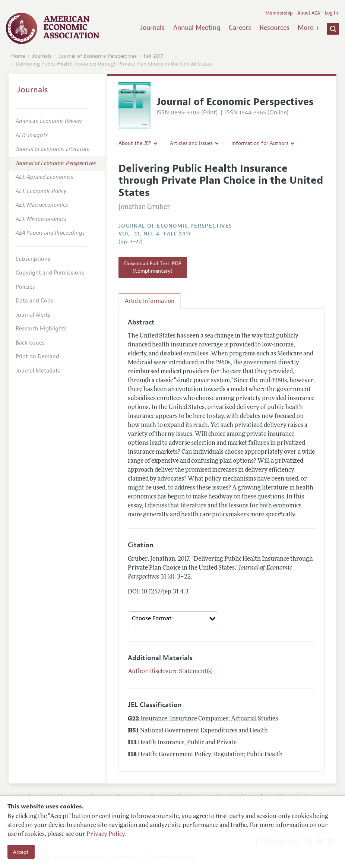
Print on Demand (37, 357)
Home (18, 56)
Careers (240, 28)
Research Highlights (41, 329)
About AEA (309, 13)
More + (308, 28)
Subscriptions (33, 259)
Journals (152, 28)
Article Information (150, 301)
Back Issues (30, 343)
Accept (21, 852)
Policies (25, 287)
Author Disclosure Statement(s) (170, 672)
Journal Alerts (33, 315)
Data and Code (35, 301)
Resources (275, 28)
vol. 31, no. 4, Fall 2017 (155, 234)
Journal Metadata (38, 371)
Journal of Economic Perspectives (98, 56)
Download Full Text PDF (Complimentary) (153, 267)
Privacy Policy (105, 834)
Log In (331, 13)
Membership (279, 13)
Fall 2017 (153, 56)
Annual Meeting (197, 28)
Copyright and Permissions (50, 273)
